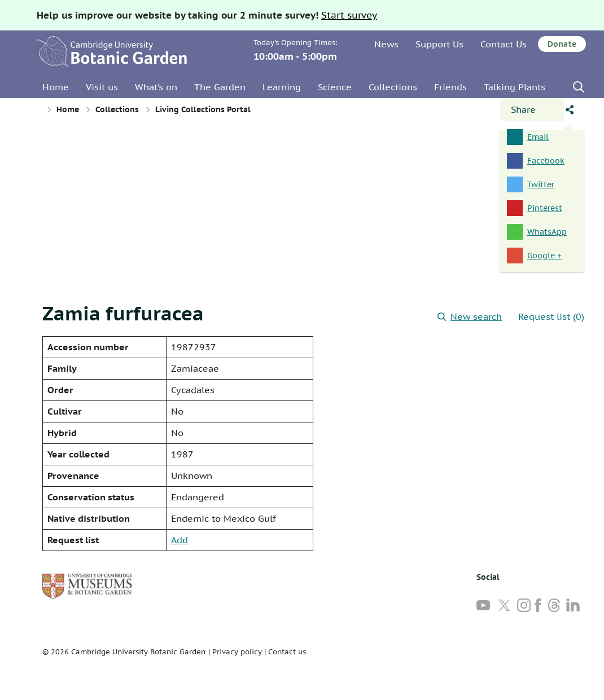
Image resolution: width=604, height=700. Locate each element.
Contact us (287, 652)
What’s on (156, 87)
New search (470, 316)
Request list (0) (551, 316)
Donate (562, 44)
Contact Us (504, 44)
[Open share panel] (532, 109)
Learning (282, 87)
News (386, 44)
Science (335, 87)
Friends (450, 87)
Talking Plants (515, 87)
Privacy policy (237, 652)
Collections (393, 87)
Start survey (349, 15)
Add (180, 540)
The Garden (220, 87)
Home (56, 87)
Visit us (102, 87)
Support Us (439, 44)
